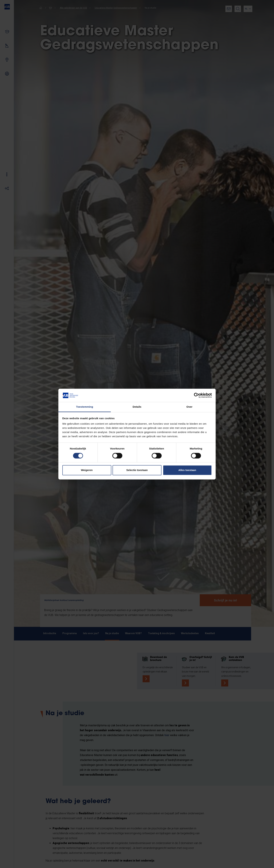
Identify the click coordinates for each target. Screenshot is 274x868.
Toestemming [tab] (85, 407)
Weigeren (87, 470)
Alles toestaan (187, 470)
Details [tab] (137, 407)
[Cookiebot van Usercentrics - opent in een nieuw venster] (197, 395)
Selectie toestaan (137, 470)
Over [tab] (190, 407)
